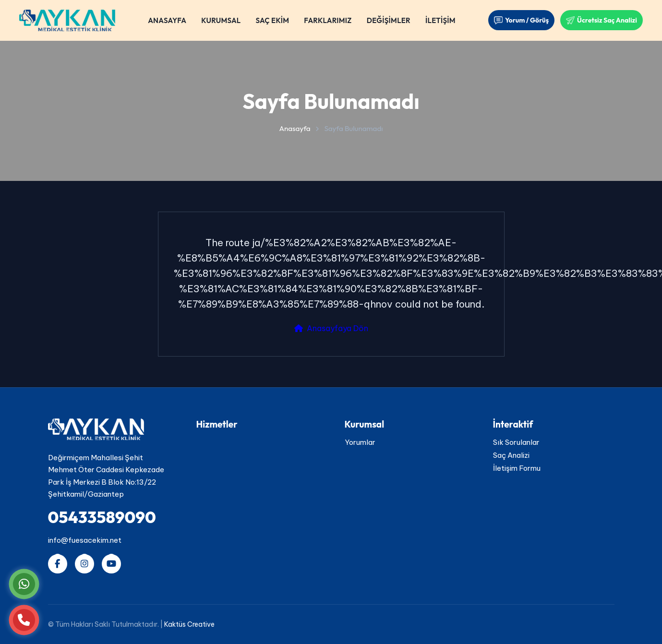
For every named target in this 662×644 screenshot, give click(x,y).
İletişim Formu (517, 468)
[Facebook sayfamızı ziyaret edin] (58, 564)
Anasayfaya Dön (331, 328)
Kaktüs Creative (189, 624)
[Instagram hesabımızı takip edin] (84, 564)
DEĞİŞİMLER (389, 20)
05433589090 (102, 517)
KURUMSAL (221, 20)
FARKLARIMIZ (328, 20)
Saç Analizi (511, 455)
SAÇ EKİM (272, 20)
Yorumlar (360, 442)
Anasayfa (295, 128)
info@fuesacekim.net (85, 540)
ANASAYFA (167, 20)
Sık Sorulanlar (516, 442)
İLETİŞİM (440, 20)
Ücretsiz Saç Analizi (602, 20)
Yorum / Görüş (521, 20)
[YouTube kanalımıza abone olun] (111, 564)
